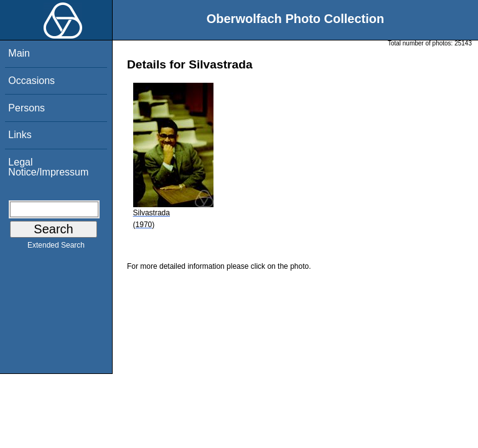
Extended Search (56, 248)
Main (19, 53)
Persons (26, 108)
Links (20, 135)
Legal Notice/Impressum (48, 167)
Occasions (31, 81)
